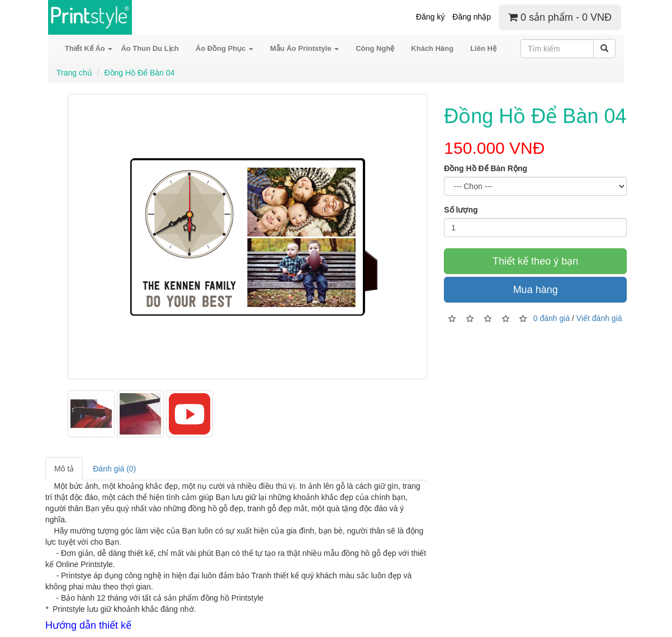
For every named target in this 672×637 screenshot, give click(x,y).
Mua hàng (536, 290)
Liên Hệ (483, 48)
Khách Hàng (432, 48)
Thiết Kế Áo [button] (89, 48)
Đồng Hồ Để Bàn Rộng (486, 168)
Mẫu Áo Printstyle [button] (304, 48)
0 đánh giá (552, 318)
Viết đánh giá (599, 318)
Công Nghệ (375, 48)
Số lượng (461, 210)
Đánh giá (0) (114, 469)
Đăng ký (430, 17)
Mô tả (64, 469)
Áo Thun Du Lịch (150, 48)
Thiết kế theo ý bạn (535, 261)
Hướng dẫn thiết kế (88, 625)
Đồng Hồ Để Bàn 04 (139, 73)
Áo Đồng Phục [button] (224, 48)
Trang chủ (74, 73)
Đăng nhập (472, 17)
